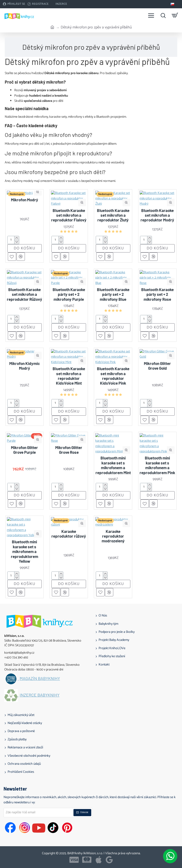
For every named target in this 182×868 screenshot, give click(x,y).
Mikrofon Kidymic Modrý (25, 366)
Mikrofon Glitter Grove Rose (69, 450)
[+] (16, 238)
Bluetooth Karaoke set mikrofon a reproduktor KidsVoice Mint (69, 376)
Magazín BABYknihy (40, 679)
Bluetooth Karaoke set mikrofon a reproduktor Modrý (157, 215)
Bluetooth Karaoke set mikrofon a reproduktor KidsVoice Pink (113, 376)
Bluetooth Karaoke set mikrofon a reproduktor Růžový (25, 294)
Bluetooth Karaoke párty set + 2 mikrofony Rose (157, 294)
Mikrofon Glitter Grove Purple (24, 450)
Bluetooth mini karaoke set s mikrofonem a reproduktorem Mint (113, 465)
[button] (38, 192)
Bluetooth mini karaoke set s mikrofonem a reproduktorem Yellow (25, 551)
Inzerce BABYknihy (40, 695)
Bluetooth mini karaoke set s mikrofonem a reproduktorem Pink (157, 465)
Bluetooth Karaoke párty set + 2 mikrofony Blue (113, 294)
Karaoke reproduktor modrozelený (113, 536)
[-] (16, 242)
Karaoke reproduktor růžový (69, 534)
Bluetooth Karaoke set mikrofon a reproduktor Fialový (69, 215)
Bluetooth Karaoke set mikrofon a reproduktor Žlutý (113, 215)
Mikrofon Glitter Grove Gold (157, 366)
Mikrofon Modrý (25, 200)
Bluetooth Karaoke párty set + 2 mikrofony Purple (69, 294)
